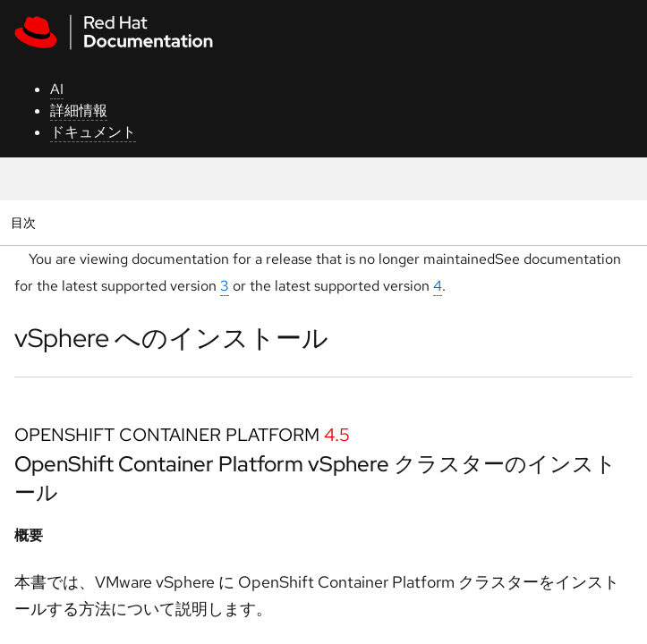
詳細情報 (79, 110)
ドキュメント (93, 132)
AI (57, 89)
